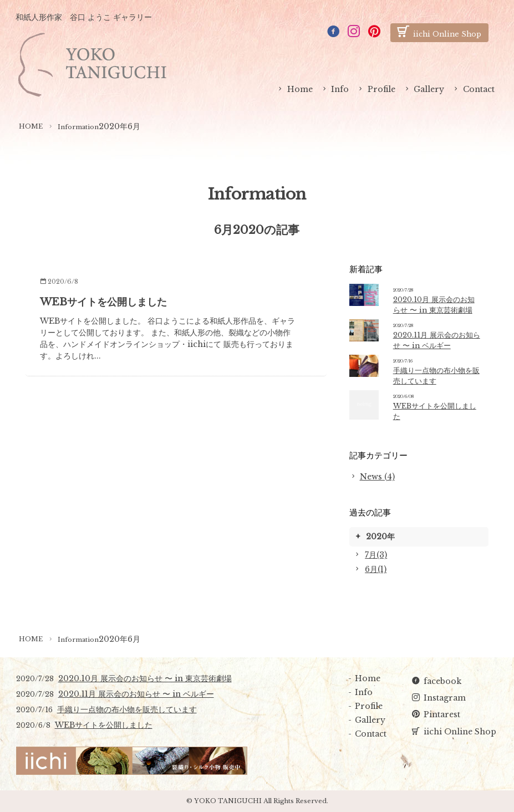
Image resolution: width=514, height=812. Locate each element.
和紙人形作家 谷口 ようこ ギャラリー (84, 17)
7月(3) (376, 555)
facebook (442, 681)
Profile (381, 89)
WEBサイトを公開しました (103, 302)
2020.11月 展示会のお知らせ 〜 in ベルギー (136, 694)
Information (78, 127)
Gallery (429, 89)
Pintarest (442, 714)
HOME (31, 126)
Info (340, 89)
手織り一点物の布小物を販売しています (127, 709)
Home (300, 89)
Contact (479, 89)
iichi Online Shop (460, 732)
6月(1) (376, 569)
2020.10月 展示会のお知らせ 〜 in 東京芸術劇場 (145, 678)
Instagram (445, 698)
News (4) (377, 477)
